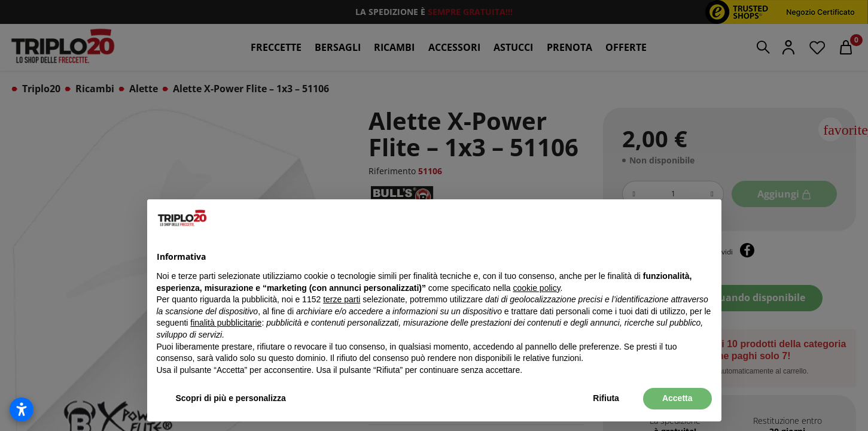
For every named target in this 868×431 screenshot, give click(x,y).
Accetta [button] (677, 398)
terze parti (342, 299)
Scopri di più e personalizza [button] (231, 398)
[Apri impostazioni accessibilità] (22, 409)
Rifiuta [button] (606, 398)
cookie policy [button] (536, 288)
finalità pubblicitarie (226, 323)
